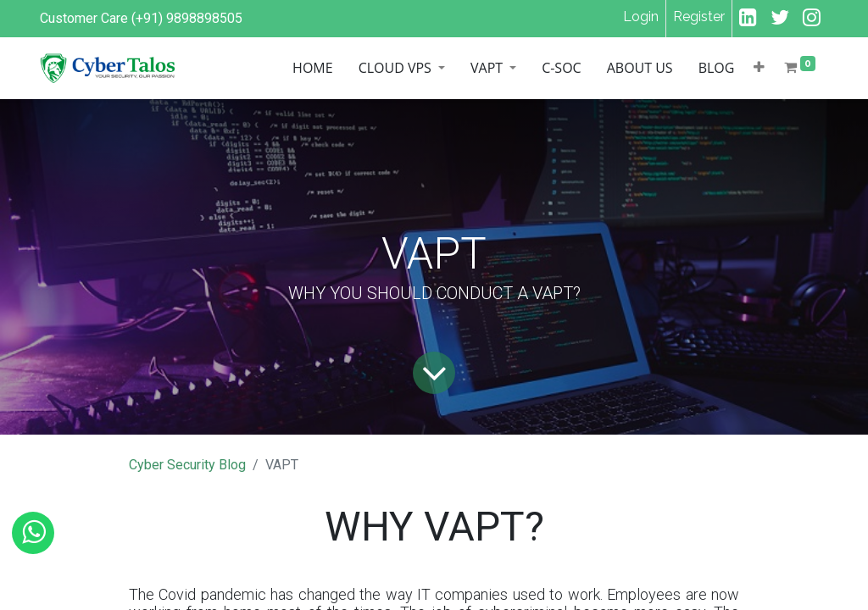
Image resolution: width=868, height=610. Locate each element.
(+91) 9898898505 (187, 18)
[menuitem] (230, 68)
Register (699, 17)
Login (641, 17)
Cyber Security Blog (187, 465)
